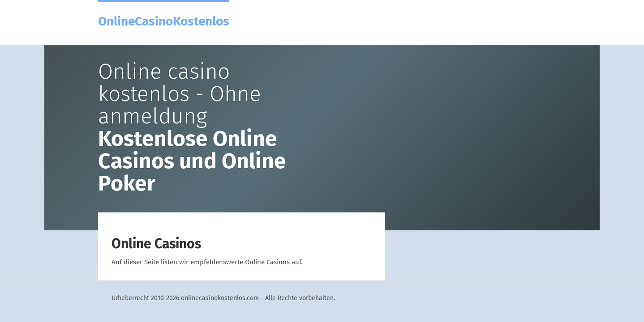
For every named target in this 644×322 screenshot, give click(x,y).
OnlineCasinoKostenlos (164, 21)
